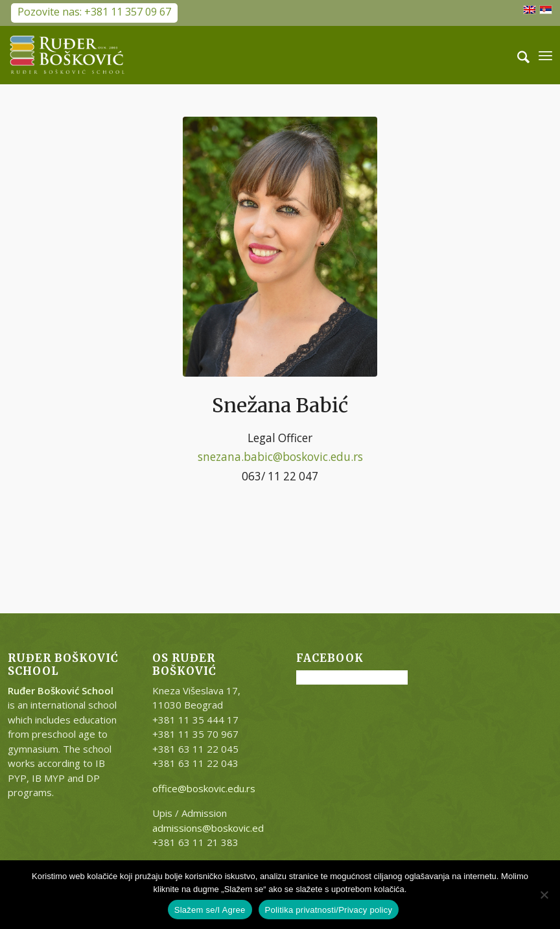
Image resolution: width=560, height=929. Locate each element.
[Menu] (545, 55)
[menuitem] (517, 55)
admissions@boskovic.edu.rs (216, 828)
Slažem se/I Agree (210, 910)
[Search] (517, 55)
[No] (544, 895)
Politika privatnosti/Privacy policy (329, 910)
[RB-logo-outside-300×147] (67, 55)
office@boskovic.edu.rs (204, 788)
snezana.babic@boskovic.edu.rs (280, 457)
